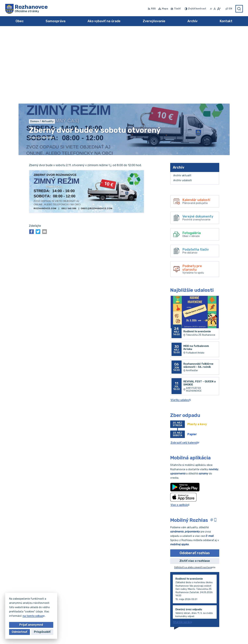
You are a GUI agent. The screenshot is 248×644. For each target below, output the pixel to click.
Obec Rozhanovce (187, 635)
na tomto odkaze (34, 616)
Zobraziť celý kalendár (185, 370)
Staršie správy (183, 549)
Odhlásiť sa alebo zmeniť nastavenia (195, 495)
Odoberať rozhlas (195, 480)
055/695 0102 (222, 610)
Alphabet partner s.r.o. (137, 635)
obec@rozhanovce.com (228, 617)
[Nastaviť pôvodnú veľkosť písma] (215, 9)
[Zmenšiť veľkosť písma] (211, 9)
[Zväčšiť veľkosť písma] (219, 9)
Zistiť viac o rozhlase (195, 488)
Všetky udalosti (181, 327)
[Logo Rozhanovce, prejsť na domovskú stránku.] (26, 9)
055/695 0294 (222, 614)
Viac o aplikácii (180, 432)
